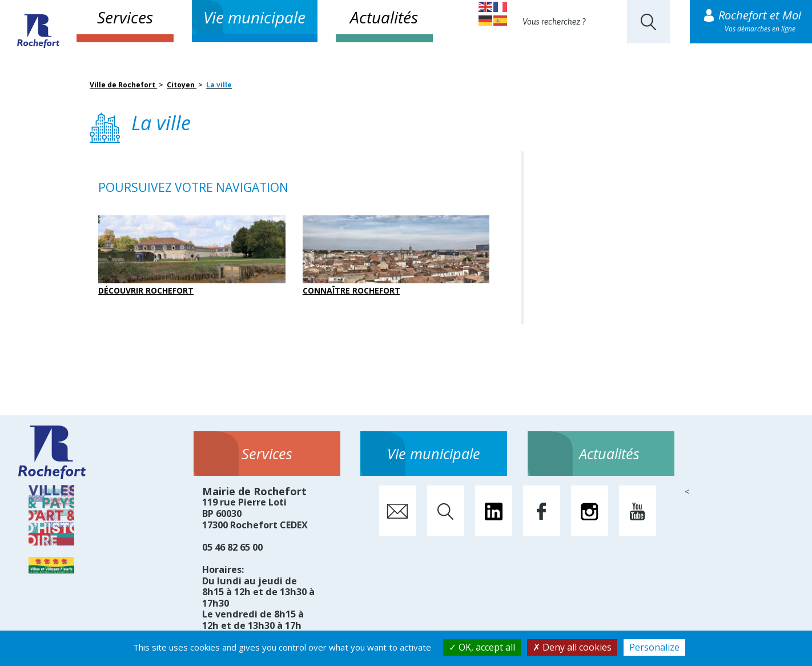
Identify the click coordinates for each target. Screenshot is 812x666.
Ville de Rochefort (123, 85)
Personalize (654, 647)
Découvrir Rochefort (192, 256)
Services (125, 17)
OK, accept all (482, 647)
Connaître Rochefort (396, 256)
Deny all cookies (572, 647)
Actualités (384, 17)
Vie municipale (254, 17)
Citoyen (182, 85)
